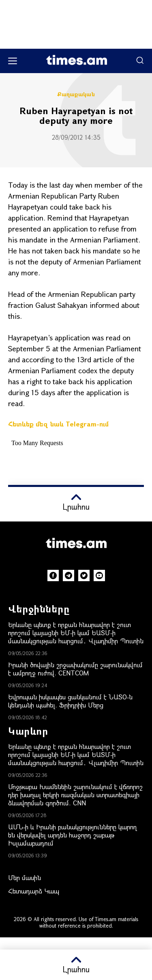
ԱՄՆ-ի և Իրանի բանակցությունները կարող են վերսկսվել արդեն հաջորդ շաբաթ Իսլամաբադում (72, 835)
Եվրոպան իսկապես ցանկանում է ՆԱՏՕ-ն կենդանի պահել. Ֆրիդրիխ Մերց (70, 701)
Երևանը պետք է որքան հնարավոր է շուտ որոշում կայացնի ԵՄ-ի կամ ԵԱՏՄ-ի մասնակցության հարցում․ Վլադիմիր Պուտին (76, 633)
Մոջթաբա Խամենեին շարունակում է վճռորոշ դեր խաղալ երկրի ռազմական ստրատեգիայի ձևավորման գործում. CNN (75, 795)
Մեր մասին (25, 877)
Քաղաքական (76, 94)
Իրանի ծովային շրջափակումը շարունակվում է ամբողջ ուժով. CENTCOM (75, 669)
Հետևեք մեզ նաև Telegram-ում (58, 424)
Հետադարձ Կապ (34, 891)
